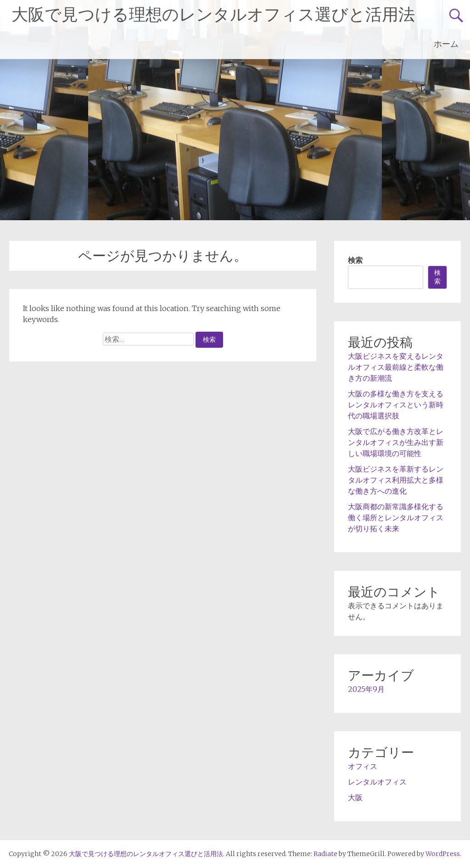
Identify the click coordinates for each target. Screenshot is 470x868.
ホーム (446, 44)
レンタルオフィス (377, 782)
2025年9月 (366, 689)
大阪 (355, 797)
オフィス (363, 766)
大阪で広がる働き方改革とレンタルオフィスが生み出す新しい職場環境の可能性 (396, 442)
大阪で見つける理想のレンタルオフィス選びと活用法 (213, 15)
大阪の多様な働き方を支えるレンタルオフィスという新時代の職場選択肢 (396, 405)
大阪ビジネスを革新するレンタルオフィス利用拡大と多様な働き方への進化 (396, 480)
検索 (355, 260)
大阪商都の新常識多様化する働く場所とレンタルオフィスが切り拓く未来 (396, 517)
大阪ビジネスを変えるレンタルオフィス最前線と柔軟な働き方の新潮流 (396, 367)
